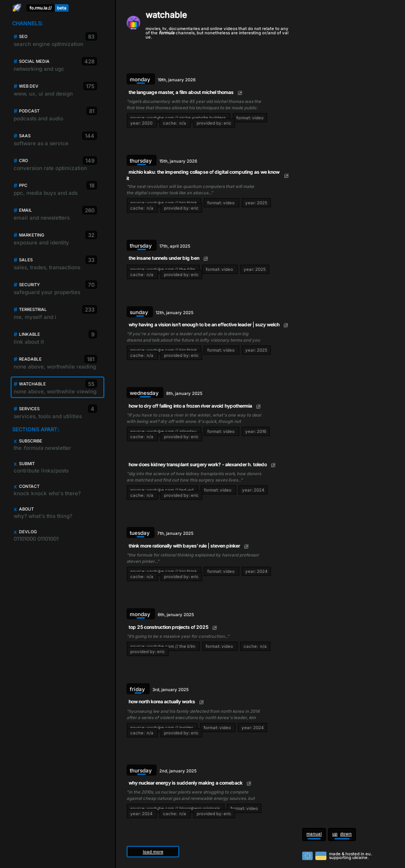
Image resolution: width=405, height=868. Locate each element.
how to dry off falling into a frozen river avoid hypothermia (190, 406)
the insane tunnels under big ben (164, 258)
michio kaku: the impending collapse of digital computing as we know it (203, 175)
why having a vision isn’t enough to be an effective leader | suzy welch (204, 324)
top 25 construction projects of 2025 (168, 627)
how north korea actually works (162, 701)
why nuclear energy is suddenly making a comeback (186, 783)
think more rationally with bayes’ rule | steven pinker (184, 546)
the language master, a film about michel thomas (181, 92)
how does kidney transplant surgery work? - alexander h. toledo (198, 464)
